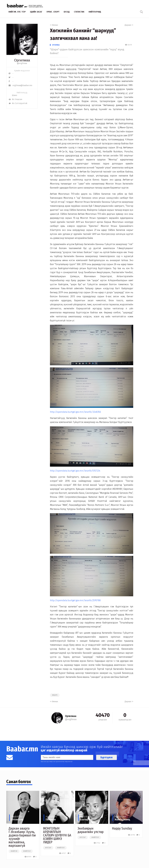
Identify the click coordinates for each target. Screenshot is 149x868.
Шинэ (13, 95)
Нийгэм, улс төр (17, 12)
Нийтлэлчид (95, 12)
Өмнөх (54, 25)
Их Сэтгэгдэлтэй (18, 103)
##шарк (55, 695)
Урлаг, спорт (53, 12)
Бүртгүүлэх (107, 757)
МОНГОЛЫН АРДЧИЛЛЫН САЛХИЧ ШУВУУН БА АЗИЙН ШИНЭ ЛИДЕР (57, 835)
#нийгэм (14, 851)
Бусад (67, 12)
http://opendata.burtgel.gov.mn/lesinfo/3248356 (75, 412)
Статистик (79, 12)
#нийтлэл (27, 851)
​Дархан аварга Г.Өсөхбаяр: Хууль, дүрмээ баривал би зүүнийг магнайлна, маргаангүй (22, 837)
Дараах (129, 25)
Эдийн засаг (36, 12)
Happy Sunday (122, 828)
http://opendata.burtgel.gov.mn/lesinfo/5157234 (75, 471)
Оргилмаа (56, 45)
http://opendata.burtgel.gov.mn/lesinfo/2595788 (75, 600)
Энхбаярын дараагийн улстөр (91, 830)
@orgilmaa (22, 63)
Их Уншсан (15, 99)
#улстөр (48, 848)
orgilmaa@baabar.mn (20, 85)
